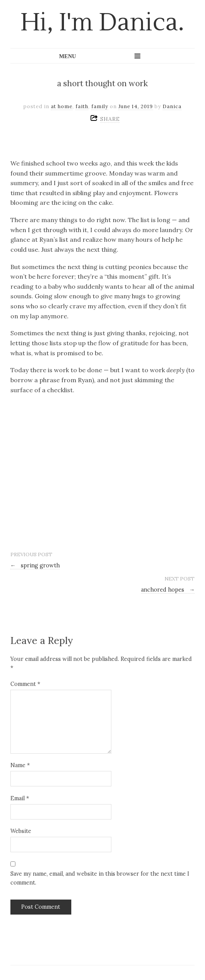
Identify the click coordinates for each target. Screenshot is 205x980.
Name (20, 765)
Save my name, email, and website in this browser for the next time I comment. (100, 878)
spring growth (35, 565)
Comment (25, 684)
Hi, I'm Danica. (102, 23)
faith (82, 106)
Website (21, 831)
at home (62, 106)
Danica (172, 106)
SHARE (110, 119)
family (100, 106)
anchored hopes (168, 590)
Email (20, 798)
